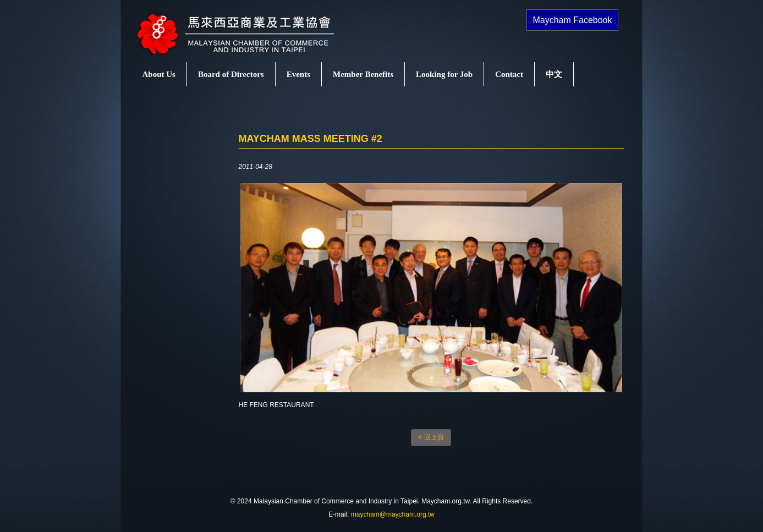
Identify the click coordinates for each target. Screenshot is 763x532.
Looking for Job (444, 74)
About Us (159, 74)
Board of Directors (231, 74)
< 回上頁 (431, 437)
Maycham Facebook (572, 20)
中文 (554, 74)
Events (298, 74)
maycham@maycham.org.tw (393, 514)
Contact (509, 74)
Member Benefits (363, 74)
